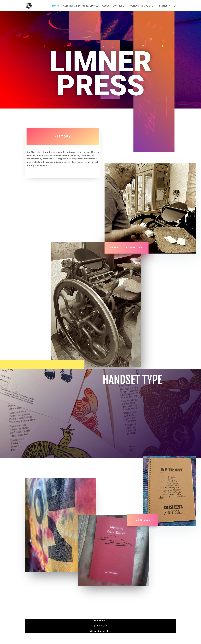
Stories (163, 6)
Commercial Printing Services (81, 6)
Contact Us (119, 6)
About (106, 6)
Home (56, 6)
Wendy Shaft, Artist (141, 6)
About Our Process (127, 248)
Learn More (142, 520)
